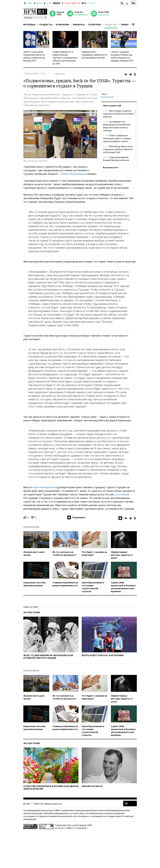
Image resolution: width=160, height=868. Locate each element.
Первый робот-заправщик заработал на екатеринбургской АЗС (94, 55)
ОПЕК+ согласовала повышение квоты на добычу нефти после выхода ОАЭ (34, 56)
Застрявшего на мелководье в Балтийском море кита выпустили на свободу (117, 126)
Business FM (107, 97)
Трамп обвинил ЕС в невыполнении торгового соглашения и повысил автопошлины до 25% (65, 58)
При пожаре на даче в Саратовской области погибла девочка (118, 114)
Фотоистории (32, 612)
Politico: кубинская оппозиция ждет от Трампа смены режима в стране (117, 138)
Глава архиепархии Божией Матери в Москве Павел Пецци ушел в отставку (118, 160)
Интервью (29, 25)
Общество (111, 25)
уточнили (121, 494)
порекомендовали (43, 487)
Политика (95, 25)
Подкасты (46, 25)
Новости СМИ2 (31, 607)
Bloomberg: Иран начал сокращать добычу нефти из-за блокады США (118, 149)
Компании (62, 25)
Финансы (79, 25)
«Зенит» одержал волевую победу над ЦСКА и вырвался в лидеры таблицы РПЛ (122, 56)
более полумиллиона (74, 174)
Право (125, 25)
